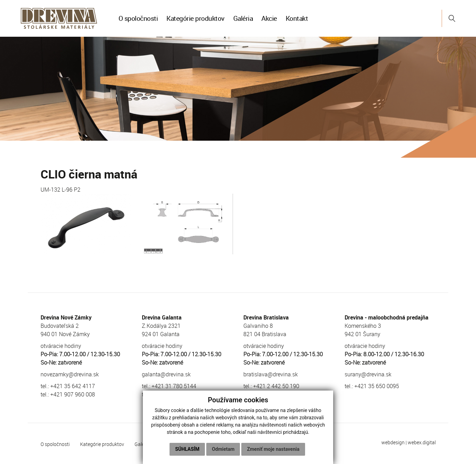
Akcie (269, 18)
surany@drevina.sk (368, 374)
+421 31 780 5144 (174, 386)
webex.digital (422, 442)
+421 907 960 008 (73, 394)
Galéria (243, 18)
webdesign (393, 442)
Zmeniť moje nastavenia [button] (273, 449)
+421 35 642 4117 (73, 386)
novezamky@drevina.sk (70, 374)
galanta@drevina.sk (166, 374)
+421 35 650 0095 (377, 386)
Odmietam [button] (223, 449)
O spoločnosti (138, 18)
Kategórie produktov (196, 18)
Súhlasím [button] (187, 449)
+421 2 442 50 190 (276, 386)
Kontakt (297, 18)
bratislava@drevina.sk (271, 374)
